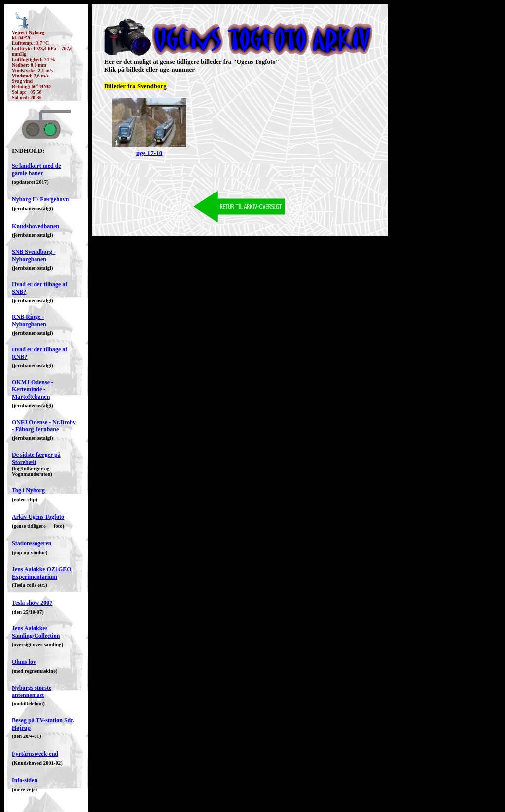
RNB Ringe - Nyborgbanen (29, 321)
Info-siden (25, 780)
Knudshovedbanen (36, 226)
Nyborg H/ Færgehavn (40, 199)
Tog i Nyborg (28, 490)
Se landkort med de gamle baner (36, 170)
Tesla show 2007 (32, 603)
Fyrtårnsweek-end (35, 754)
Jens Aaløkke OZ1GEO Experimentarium (42, 573)
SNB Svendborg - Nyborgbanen (34, 255)
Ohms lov (24, 662)
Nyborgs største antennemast (32, 691)
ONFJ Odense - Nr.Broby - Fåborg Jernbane (44, 426)
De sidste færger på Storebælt (36, 458)
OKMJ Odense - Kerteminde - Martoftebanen (33, 389)
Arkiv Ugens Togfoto (38, 517)
